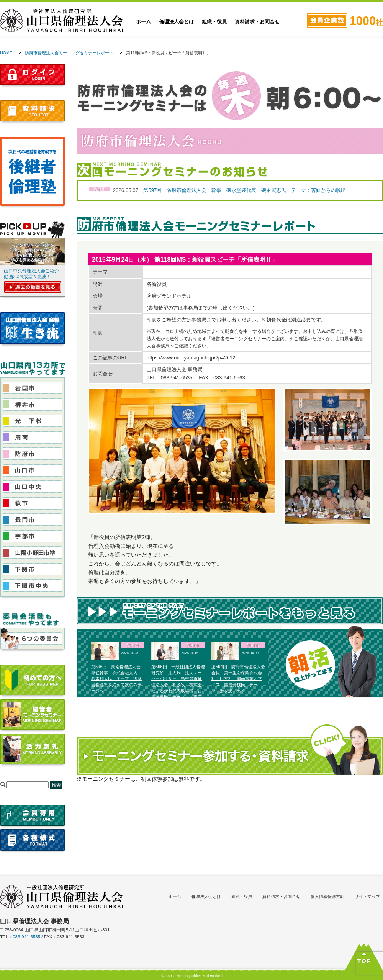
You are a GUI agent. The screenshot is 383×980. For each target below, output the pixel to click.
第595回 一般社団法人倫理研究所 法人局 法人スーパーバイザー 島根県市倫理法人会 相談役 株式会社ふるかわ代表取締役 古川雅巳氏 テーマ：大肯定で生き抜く (178, 685)
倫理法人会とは (176, 22)
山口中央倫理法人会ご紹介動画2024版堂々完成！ (31, 274)
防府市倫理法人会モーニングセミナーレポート (69, 53)
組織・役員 (214, 22)
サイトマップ (367, 896)
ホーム (143, 22)
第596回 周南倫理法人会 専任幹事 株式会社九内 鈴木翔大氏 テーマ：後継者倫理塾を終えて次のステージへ (118, 679)
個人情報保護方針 (327, 896)
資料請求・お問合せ (257, 22)
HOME (6, 53)
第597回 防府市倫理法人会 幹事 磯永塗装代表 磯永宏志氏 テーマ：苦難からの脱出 (245, 190)
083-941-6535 (26, 937)
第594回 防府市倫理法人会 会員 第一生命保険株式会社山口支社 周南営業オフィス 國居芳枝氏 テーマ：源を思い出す (240, 679)
